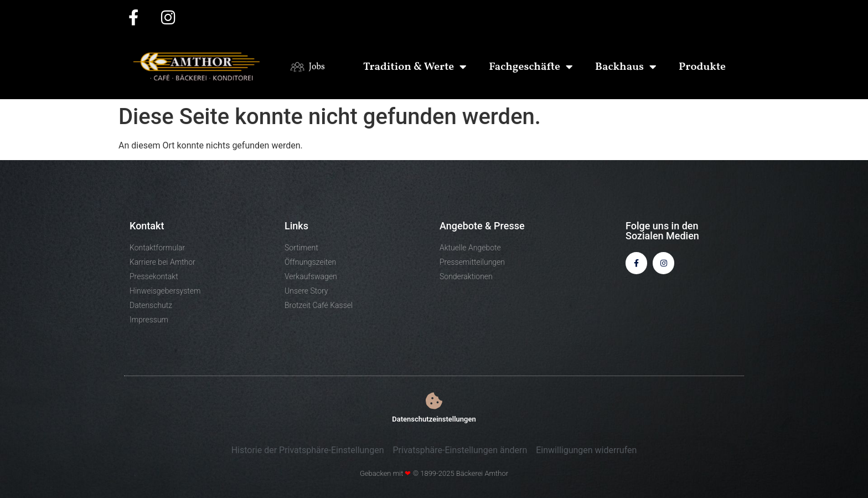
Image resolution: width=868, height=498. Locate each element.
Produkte (702, 67)
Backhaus (626, 67)
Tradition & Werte (415, 67)
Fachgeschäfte (531, 67)
